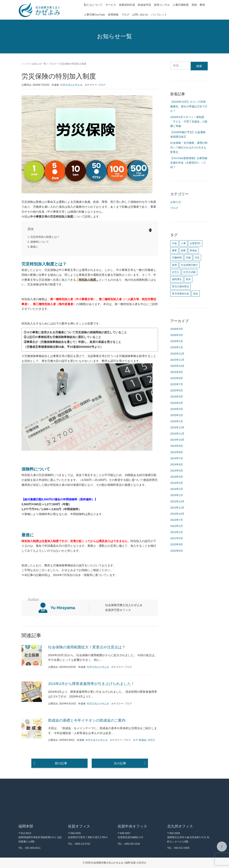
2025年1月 (177, 421)
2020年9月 (177, 544)
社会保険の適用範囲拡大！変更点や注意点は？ (87, 647)
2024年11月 (177, 434)
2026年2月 (177, 341)
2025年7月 (177, 384)
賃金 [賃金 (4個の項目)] (196, 294)
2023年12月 (177, 501)
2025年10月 (177, 366)
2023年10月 (177, 514)
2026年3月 (177, 335)
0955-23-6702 (83, 844)
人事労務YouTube (94, 15)
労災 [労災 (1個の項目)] (197, 258)
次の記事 (131, 763)
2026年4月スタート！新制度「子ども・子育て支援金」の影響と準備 (189, 122)
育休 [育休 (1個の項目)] (188, 279)
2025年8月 (177, 378)
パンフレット (159, 15)
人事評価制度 (181, 5)
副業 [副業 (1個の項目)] (183, 250)
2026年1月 (177, 347)
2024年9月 (177, 446)
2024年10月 (177, 440)
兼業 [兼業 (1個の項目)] (174, 250)
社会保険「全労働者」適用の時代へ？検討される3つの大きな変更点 (189, 147)
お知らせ (176, 202)
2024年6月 (177, 464)
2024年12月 (177, 427)
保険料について (40, 242)
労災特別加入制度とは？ (45, 237)
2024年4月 (177, 477)
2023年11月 (177, 508)
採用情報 (113, 15)
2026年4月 (177, 329)
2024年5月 (177, 471)
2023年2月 (177, 526)
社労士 (151, 740)
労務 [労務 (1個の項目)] (188, 258)
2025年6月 (177, 390)
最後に (34, 247)
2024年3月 (177, 483)
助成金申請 (144, 5)
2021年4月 (177, 538)
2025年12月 (177, 354)
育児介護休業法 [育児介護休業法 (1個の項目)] (180, 286)
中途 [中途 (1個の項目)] (174, 243)
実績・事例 (198, 5)
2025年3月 (177, 409)
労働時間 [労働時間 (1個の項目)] (177, 258)
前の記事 (49, 763)
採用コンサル (162, 5)
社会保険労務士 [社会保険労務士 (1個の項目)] (190, 265)
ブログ (125, 15)
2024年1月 (177, 495)
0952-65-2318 (132, 844)
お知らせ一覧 (39, 64)
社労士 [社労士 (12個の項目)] (176, 272)
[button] (148, 231)
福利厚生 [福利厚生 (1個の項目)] (177, 279)
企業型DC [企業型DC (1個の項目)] (195, 243)
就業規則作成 (127, 5)
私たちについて (93, 5)
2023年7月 (177, 520)
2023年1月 (177, 532)
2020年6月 (177, 551)
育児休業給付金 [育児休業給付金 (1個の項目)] (180, 294)
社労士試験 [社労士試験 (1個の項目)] (190, 272)
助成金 (143, 740)
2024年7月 (177, 458)
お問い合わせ (140, 15)
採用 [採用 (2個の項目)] (174, 265)
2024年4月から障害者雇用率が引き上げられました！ (91, 684)
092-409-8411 (33, 848)
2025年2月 (177, 415)
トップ (25, 64)
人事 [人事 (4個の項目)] (183, 243)
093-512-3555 (182, 848)
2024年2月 (177, 489)
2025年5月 (177, 397)
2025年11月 (177, 360)
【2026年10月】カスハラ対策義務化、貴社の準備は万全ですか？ (189, 106)
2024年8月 (177, 452)
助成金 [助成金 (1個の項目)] (193, 250)
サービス (111, 5)
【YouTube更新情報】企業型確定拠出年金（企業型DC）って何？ (189, 163)
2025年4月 (177, 403)
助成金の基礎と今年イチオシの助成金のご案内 (87, 720)
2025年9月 (177, 372)
